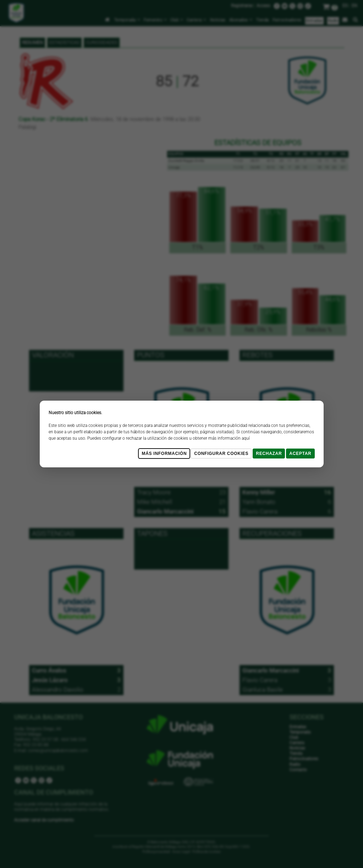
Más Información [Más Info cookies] (164, 454)
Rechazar (269, 454)
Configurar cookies (221, 454)
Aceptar (300, 454)
